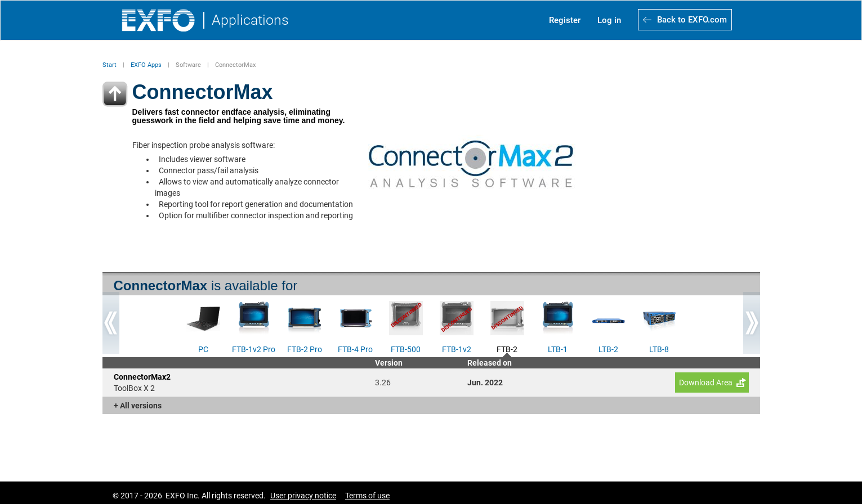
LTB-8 (659, 348)
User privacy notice (303, 496)
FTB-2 (507, 348)
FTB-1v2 (457, 348)
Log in (609, 20)
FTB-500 (406, 348)
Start (110, 65)
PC (203, 348)
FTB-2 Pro (305, 348)
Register (565, 20)
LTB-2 (608, 348)
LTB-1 (558, 348)
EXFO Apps (146, 65)
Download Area (706, 382)
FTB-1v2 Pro (254, 348)
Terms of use (367, 496)
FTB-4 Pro (355, 348)
